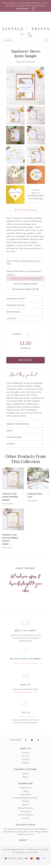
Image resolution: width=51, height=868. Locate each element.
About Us (26, 805)
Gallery (26, 791)
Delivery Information (26, 808)
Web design (20, 852)
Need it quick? (26, 795)
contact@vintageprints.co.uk (26, 692)
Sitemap (26, 763)
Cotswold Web (33, 852)
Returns (26, 777)
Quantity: (18, 334)
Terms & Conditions (26, 815)
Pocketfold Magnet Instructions (26, 798)
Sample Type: (12, 271)
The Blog (26, 801)
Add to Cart (26, 360)
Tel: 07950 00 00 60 (26, 717)
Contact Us (26, 753)
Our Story (26, 756)
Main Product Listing (26, 210)
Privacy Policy (26, 811)
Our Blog (26, 759)
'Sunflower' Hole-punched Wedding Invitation (10, 497)
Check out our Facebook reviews (25, 663)
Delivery (26, 774)
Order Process (26, 788)
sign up (26, 840)
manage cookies (23, 8)
